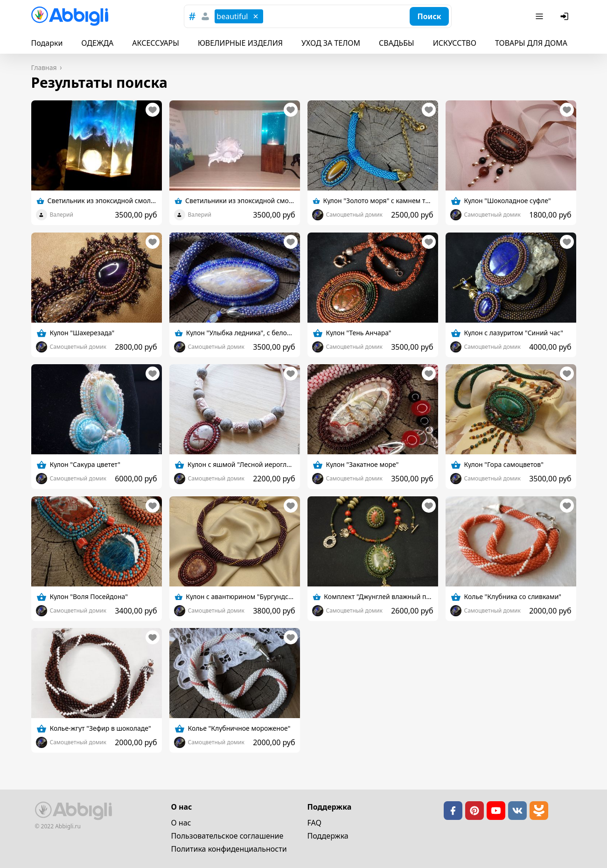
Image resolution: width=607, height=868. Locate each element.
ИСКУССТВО (455, 43)
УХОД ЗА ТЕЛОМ (331, 43)
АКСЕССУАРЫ (156, 43)
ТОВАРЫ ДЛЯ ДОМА (531, 43)
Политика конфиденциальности (229, 849)
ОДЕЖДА (97, 43)
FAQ (314, 823)
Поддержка (328, 836)
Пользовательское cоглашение (227, 836)
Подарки (47, 43)
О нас (181, 823)
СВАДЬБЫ (397, 43)
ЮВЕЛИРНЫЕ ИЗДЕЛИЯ (240, 43)
